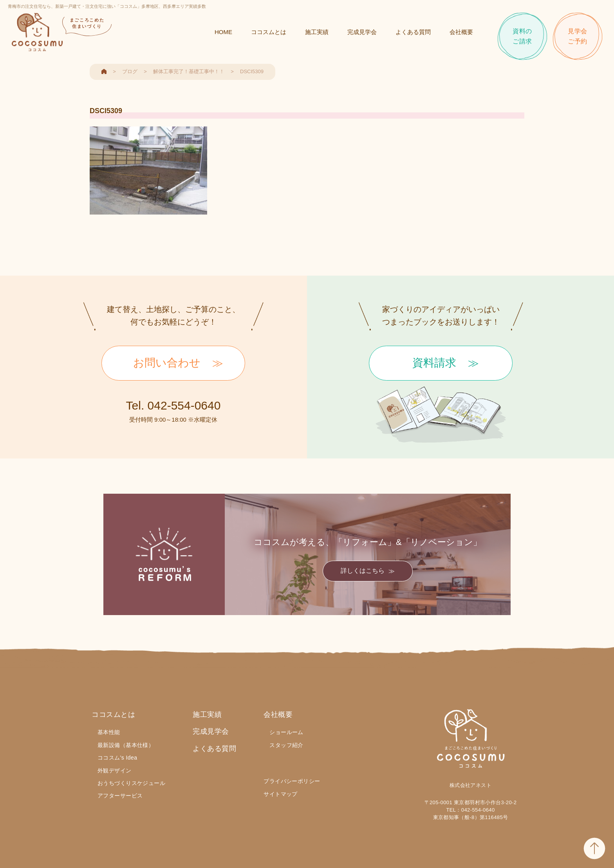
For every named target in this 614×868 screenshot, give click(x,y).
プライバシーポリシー (292, 781)
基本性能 (109, 732)
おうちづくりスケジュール (131, 783)
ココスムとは (269, 32)
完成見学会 (362, 32)
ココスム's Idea (117, 758)
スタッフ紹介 (286, 745)
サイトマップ (281, 794)
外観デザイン (115, 771)
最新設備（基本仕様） (126, 745)
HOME (223, 32)
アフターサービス (120, 796)
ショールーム (286, 732)
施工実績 (317, 32)
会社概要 (461, 32)
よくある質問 (413, 32)
